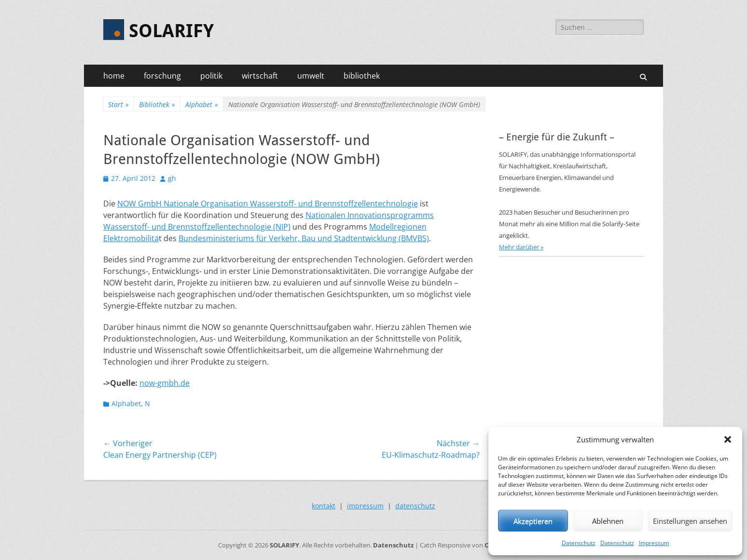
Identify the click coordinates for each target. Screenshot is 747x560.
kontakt (324, 506)
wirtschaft (260, 76)
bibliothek (362, 76)
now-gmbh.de (165, 383)
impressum (365, 506)
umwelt (311, 76)
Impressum (654, 543)
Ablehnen (608, 521)
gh (172, 178)
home (114, 76)
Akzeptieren (533, 521)
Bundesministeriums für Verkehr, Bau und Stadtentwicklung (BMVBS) (304, 238)
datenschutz (415, 506)
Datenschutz (579, 543)
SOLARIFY (171, 31)
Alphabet (202, 104)
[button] (728, 439)
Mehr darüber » (521, 247)
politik (211, 76)
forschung (162, 76)
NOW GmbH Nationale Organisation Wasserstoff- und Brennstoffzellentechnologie (268, 204)
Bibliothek (157, 104)
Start (118, 104)
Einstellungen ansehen (690, 521)
